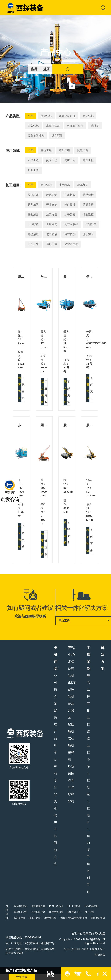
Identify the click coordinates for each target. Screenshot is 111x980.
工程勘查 (91, 224)
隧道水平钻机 (20, 912)
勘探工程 (33, 160)
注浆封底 (70, 195)
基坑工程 (46, 150)
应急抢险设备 (36, 136)
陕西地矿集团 (98, 918)
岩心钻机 (71, 742)
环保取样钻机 (75, 126)
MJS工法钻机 (56, 906)
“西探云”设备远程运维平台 (73, 918)
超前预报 (70, 205)
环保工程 (88, 160)
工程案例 (88, 658)
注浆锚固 (52, 214)
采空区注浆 (71, 244)
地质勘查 (88, 214)
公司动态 (55, 770)
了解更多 (23, 388)
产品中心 (72, 651)
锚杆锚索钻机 (38, 906)
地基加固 (83, 185)
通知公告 (55, 853)
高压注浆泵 (53, 126)
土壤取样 (33, 224)
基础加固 (33, 214)
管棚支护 (88, 205)
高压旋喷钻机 (20, 906)
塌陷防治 (52, 234)
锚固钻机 (88, 116)
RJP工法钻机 (74, 906)
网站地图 (100, 934)
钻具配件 (57, 136)
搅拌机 (95, 126)
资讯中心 (77, 934)
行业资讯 (55, 798)
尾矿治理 (52, 244)
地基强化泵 (50, 918)
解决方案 (103, 658)
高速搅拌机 (19, 918)
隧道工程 (83, 150)
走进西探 (56, 658)
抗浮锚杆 (88, 195)
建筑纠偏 (52, 195)
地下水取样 (71, 224)
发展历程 (55, 714)
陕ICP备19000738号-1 (78, 949)
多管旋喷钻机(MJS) (72, 672)
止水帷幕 (64, 185)
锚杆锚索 (46, 185)
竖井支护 (52, 205)
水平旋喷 (70, 214)
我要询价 (20, 388)
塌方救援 (70, 234)
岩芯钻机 (33, 126)
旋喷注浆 (33, 195)
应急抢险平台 (38, 912)
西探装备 (100, 955)
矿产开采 (33, 244)
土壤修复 (52, 224)
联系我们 (88, 934)
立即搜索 (22, 977)
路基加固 (33, 205)
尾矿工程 (70, 160)
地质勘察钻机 (56, 912)
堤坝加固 (88, 234)
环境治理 (33, 234)
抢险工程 (52, 160)
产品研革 (55, 742)
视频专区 (55, 826)
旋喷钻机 (46, 116)
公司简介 (55, 686)
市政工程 (64, 150)
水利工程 (33, 170)
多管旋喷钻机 (67, 116)
